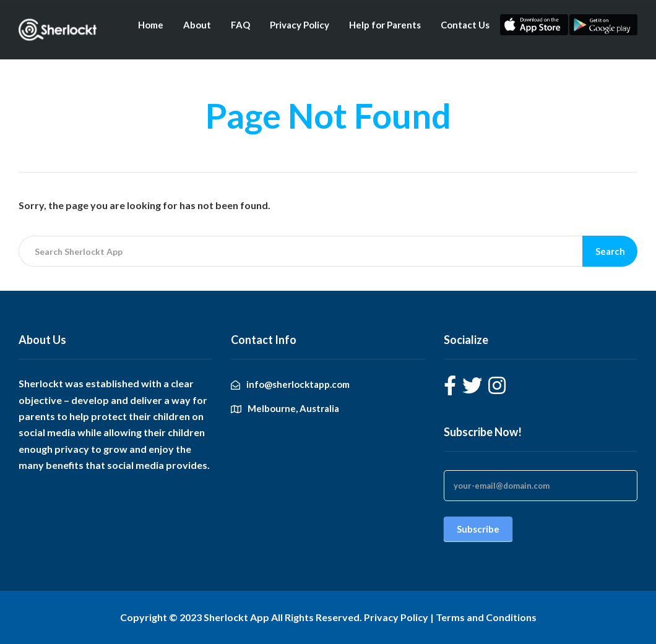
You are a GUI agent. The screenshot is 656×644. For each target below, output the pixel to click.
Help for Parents (385, 25)
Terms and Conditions (486, 617)
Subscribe (478, 529)
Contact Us (465, 25)
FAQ (240, 25)
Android (603, 25)
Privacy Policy (300, 25)
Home (151, 25)
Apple (534, 25)
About (197, 25)
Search (610, 251)
